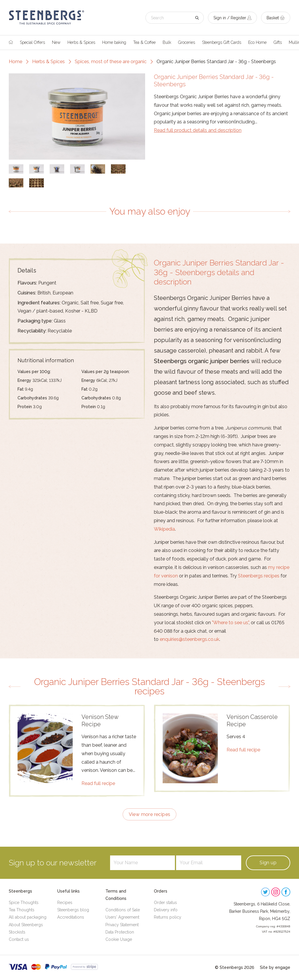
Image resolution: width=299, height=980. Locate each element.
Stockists (17, 932)
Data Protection (120, 932)
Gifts (278, 42)
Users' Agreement (122, 917)
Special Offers (32, 42)
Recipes (65, 903)
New (56, 42)
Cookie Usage (119, 939)
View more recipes (150, 814)
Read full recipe (98, 783)
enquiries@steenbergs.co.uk (190, 639)
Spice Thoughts (24, 903)
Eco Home (257, 42)
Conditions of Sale (123, 910)
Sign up (268, 863)
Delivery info (166, 910)
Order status (165, 903)
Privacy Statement (122, 925)
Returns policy (168, 917)
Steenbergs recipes (259, 576)
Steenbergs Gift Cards (222, 42)
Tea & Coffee (144, 42)
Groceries (187, 42)
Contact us (19, 939)
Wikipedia (164, 529)
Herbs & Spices (81, 42)
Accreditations (71, 917)
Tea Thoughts (22, 910)
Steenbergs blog (73, 910)
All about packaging (28, 917)
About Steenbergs (26, 925)
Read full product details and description (198, 130)
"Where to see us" (230, 623)
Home (15, 62)
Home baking (114, 42)
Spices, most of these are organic (111, 62)
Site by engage (275, 967)
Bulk (167, 42)
